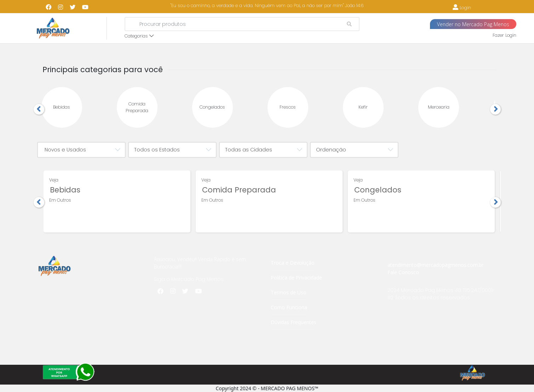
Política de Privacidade (296, 278)
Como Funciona (289, 307)
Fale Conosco (403, 272)
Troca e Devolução (293, 263)
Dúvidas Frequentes (294, 322)
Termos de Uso (289, 292)
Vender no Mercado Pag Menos (473, 24)
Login (462, 8)
